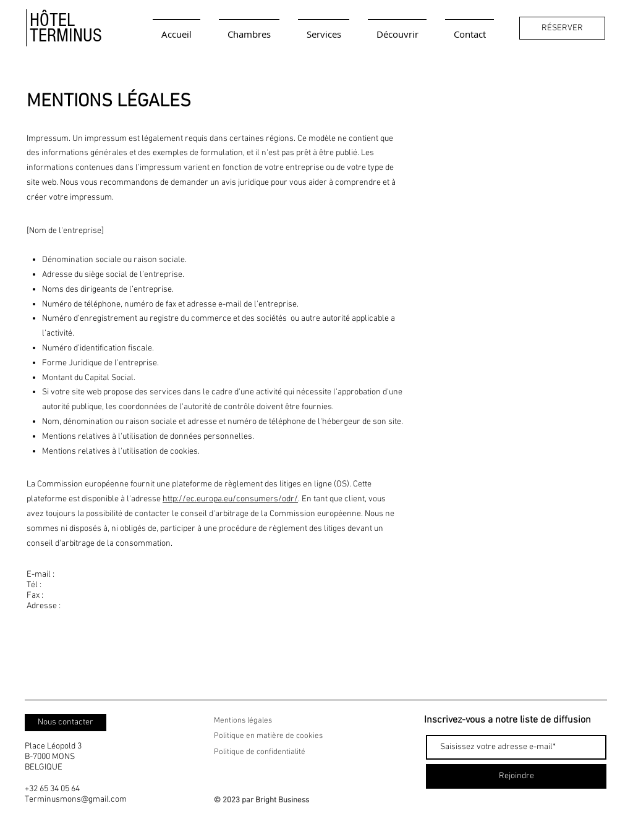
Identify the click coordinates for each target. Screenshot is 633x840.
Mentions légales (243, 721)
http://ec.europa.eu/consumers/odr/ (230, 499)
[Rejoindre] (516, 776)
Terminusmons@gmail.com (76, 800)
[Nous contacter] (66, 723)
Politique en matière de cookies (269, 736)
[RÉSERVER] (562, 28)
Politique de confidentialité (260, 752)
